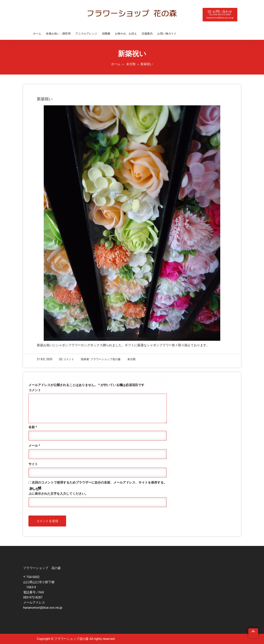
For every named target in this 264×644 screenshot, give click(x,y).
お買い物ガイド (167, 34)
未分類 (131, 64)
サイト (33, 464)
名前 (33, 427)
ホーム (37, 34)
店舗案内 (147, 34)
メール (34, 446)
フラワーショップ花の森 (106, 359)
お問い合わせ (220, 15)
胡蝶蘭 (106, 34)
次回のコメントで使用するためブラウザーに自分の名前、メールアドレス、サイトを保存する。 (99, 482)
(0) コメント (67, 359)
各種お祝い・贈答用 (58, 34)
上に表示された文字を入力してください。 (58, 494)
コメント (35, 390)
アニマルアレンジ (86, 34)
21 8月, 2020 (45, 359)
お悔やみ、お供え (126, 34)
